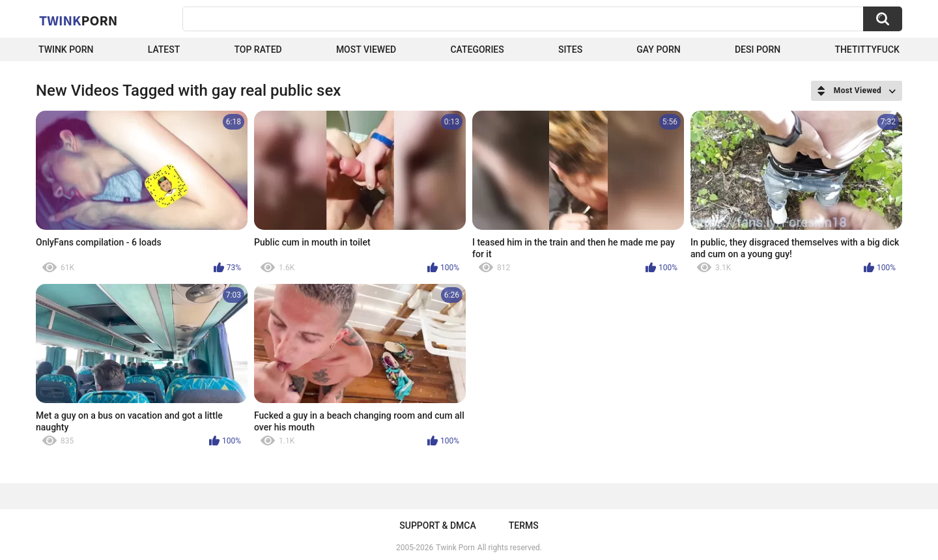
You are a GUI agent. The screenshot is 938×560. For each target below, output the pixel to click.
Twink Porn (66, 49)
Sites (570, 49)
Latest (164, 49)
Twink (78, 20)
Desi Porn (758, 49)
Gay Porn (658, 49)
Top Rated (258, 49)
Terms (524, 525)
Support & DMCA (437, 525)
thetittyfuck (867, 49)
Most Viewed (366, 49)
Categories (477, 49)
